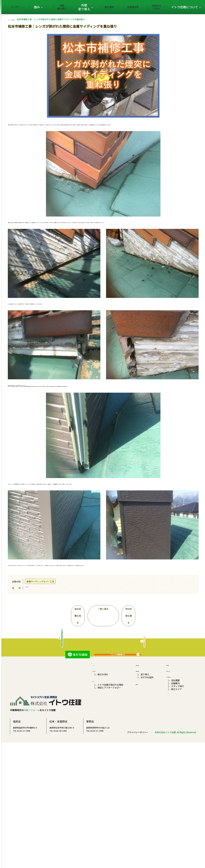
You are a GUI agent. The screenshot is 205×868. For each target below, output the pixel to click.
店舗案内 (174, 794)
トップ (46, 7)
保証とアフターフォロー (109, 800)
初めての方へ (99, 777)
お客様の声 (140, 7)
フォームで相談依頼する (135, 659)
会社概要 (174, 790)
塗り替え (144, 782)
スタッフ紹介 (177, 799)
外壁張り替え (82, 7)
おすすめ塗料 (147, 786)
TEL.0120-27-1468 (56, 847)
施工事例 (121, 7)
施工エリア (175, 803)
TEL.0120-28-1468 (92, 847)
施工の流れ (103, 782)
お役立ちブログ (159, 7)
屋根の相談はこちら (161, 738)
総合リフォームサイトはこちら (79, 738)
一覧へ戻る (120, 606)
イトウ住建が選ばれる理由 (110, 796)
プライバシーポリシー (138, 858)
